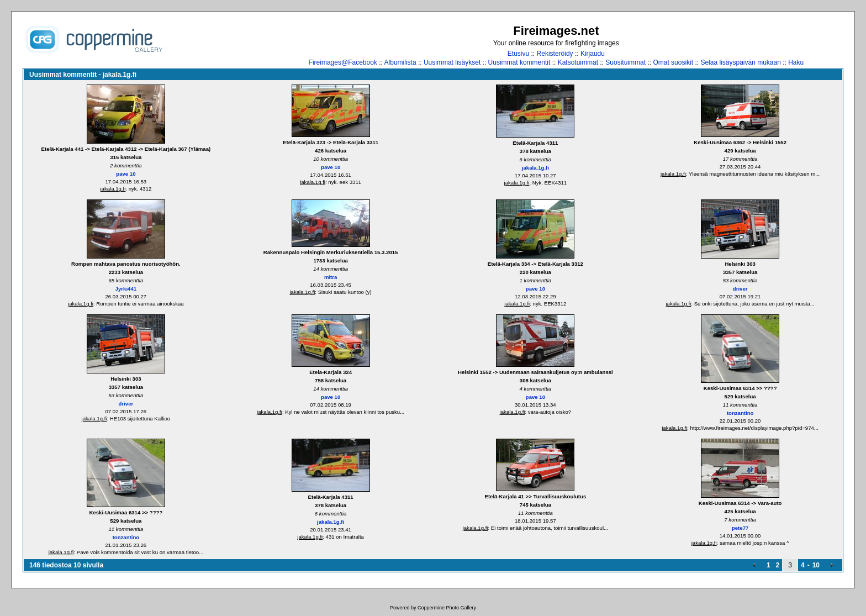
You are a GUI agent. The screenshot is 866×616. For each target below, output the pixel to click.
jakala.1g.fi (113, 189)
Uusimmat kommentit (519, 62)
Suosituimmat (625, 62)
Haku (796, 62)
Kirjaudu (593, 54)
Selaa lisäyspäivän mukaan (740, 62)
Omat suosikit (673, 62)
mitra (331, 277)
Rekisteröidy (555, 54)
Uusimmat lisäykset (452, 62)
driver (740, 289)
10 (816, 565)
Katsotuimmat (578, 62)
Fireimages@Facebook (343, 62)
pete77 (740, 528)
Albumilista (400, 62)
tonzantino (740, 413)
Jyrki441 (126, 289)
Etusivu (518, 54)
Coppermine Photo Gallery (447, 608)
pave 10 (126, 174)
